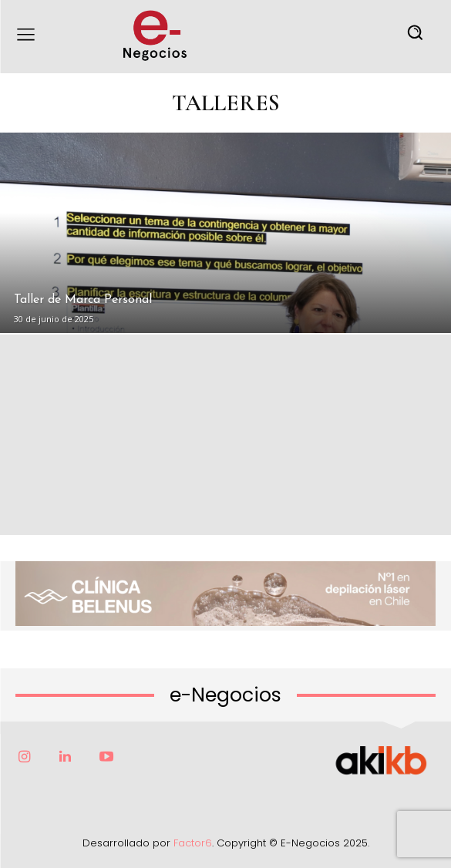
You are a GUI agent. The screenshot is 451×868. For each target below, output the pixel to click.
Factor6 (193, 843)
